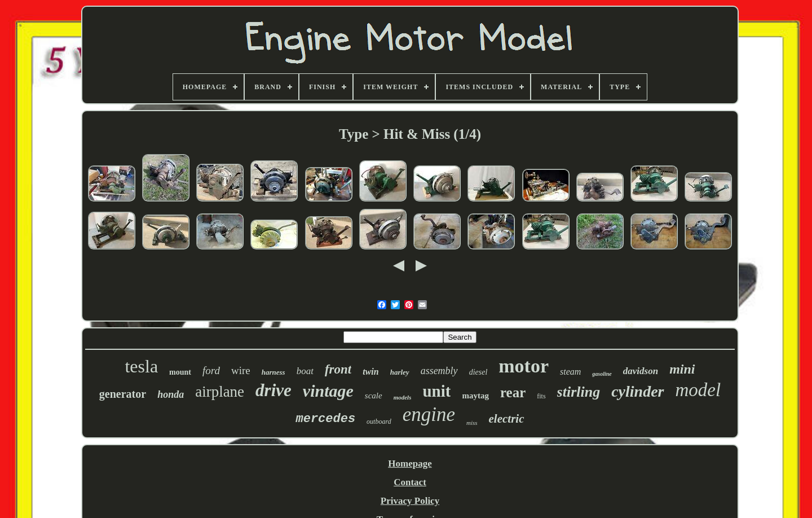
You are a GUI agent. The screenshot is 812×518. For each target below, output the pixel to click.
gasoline (602, 374)
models (403, 397)
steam (570, 372)
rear (513, 392)
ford (211, 370)
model (698, 390)
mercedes (325, 419)
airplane (220, 392)
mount (180, 372)
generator (123, 394)
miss (472, 423)
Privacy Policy (410, 501)
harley (400, 372)
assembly (439, 371)
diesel (478, 372)
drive (273, 390)
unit (436, 391)
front (338, 369)
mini (682, 369)
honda (171, 394)
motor (524, 366)
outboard (379, 422)
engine (429, 414)
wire (241, 370)
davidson (641, 371)
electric (507, 419)
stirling (579, 392)
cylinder (637, 391)
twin (370, 372)
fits (541, 396)
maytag (475, 396)
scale (374, 396)
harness (273, 372)
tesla (141, 366)
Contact (410, 482)
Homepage (410, 464)
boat (305, 371)
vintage (328, 391)
